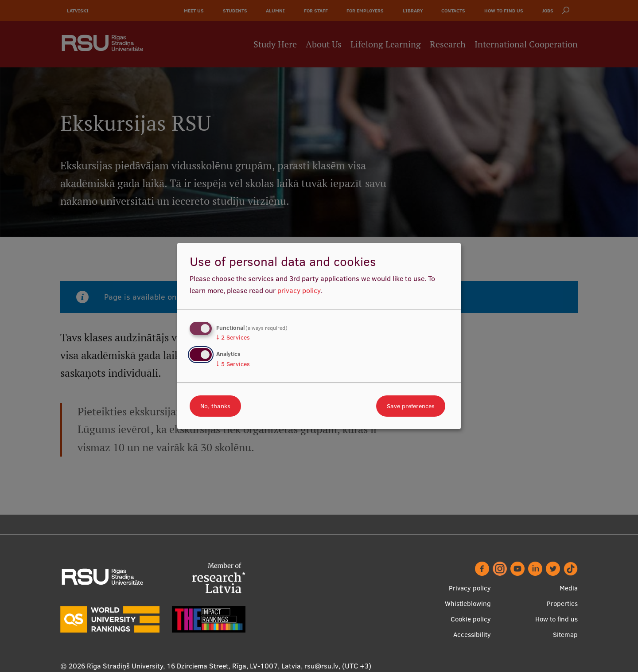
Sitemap (565, 635)
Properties (562, 604)
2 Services (233, 337)
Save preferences (411, 406)
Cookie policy (471, 619)
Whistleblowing (468, 604)
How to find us (556, 619)
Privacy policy (470, 588)
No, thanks (215, 406)
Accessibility (472, 635)
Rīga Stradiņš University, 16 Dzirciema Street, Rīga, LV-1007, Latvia (194, 666)
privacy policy (299, 290)
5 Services (233, 364)
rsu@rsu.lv (321, 666)
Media (569, 588)
